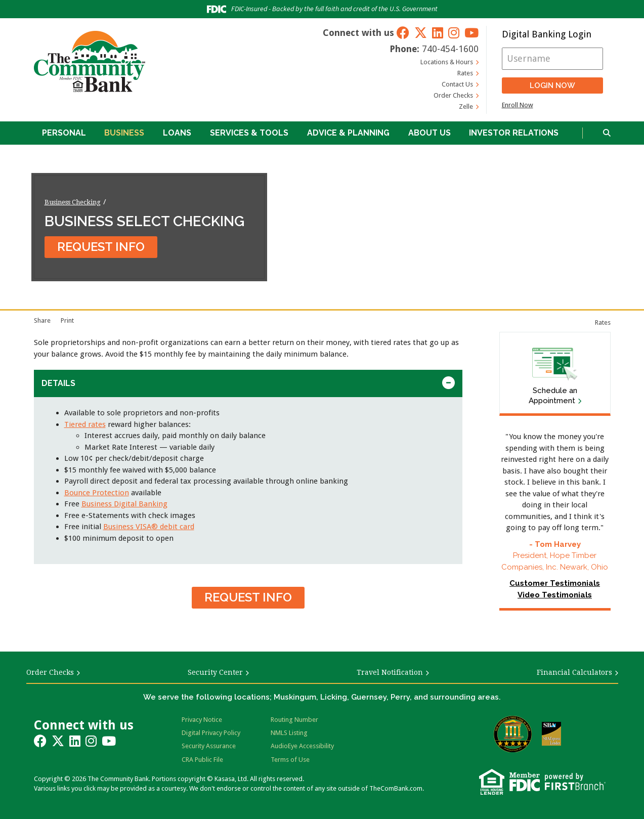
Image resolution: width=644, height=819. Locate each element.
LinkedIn (438, 33)
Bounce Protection (97, 493)
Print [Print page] (67, 320)
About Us (430, 133)
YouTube (471, 33)
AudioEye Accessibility (302, 746)
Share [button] (42, 320)
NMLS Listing (289, 733)
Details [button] (58, 383)
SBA (551, 734)
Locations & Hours (447, 62)
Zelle (466, 106)
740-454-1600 (450, 49)
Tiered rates (85, 424)
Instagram (454, 33)
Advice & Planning (348, 133)
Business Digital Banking (124, 504)
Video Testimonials (555, 595)
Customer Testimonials (555, 583)
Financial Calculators (574, 672)
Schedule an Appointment (553, 396)
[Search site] (607, 133)
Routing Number (294, 720)
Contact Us (457, 84)
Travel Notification (390, 672)
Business (124, 133)
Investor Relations (514, 133)
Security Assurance (209, 746)
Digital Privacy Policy (211, 733)
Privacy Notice (202, 720)
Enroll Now (518, 105)
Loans (177, 133)
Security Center (215, 672)
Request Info (101, 247)
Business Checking (73, 202)
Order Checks (453, 95)
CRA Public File (202, 760)
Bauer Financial (513, 734)
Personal (64, 133)
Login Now (552, 85)
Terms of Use (290, 760)
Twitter (421, 33)
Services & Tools (249, 133)
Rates (465, 73)
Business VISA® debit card (149, 527)
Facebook (403, 33)
